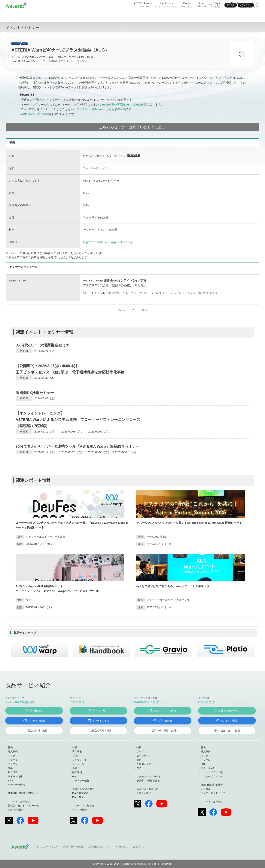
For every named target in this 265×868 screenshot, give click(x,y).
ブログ (12, 756)
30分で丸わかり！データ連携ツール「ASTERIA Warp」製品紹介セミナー (78, 446)
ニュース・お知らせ (19, 801)
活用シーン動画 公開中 (165, 731)
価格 (10, 768)
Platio (186, 15)
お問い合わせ (246, 5)
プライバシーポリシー (46, 847)
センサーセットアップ (213, 793)
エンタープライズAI (212, 776)
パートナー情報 (16, 785)
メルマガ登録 (15, 810)
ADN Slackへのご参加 (35, 114)
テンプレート (15, 764)
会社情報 (120, 847)
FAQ (10, 781)
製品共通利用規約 (73, 847)
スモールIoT (207, 768)
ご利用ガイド (144, 764)
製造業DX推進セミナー (35, 393)
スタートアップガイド (149, 776)
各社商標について (97, 847)
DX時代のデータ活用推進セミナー (44, 345)
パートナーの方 (206, 5)
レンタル (206, 789)
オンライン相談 (36, 721)
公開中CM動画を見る (148, 781)
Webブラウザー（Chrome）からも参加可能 (98, 109)
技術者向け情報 (21, 793)
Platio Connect (80, 793)
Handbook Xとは (146, 702)
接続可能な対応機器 (83, 789)
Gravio (202, 15)
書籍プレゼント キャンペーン (24, 806)
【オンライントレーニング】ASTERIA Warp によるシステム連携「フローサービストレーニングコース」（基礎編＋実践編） (80, 419)
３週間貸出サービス (229, 711)
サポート (218, 5)
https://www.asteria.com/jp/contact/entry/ (108, 242)
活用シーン (78, 764)
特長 (10, 747)
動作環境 (13, 772)
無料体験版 (36, 711)
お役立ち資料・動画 (36, 731)
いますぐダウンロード (165, 711)
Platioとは (77, 702)
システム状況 (144, 793)
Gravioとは (206, 702)
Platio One (78, 797)
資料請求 (231, 5)
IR (252, 15)
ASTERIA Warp (143, 14)
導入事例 (13, 752)
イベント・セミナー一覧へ (132, 310)
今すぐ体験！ (101, 711)
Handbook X (166, 15)
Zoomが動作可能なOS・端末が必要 (124, 104)
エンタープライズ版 (212, 772)
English (137, 847)
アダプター (14, 760)
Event (234, 14)
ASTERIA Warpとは (20, 702)
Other (217, 15)
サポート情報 (15, 776)
